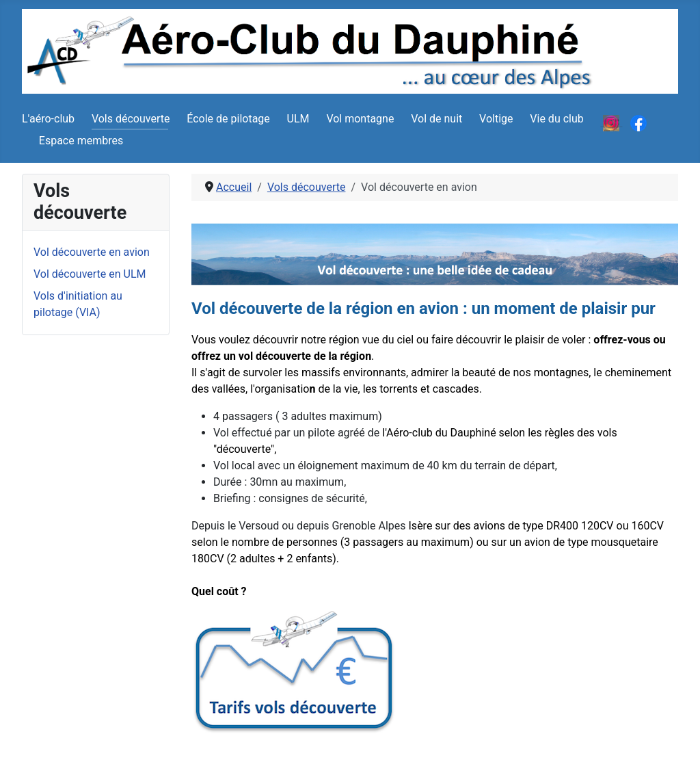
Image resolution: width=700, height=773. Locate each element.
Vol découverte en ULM (90, 274)
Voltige (496, 119)
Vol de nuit (436, 119)
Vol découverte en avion (92, 252)
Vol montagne (360, 119)
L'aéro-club (48, 119)
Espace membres (81, 141)
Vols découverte (131, 119)
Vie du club (556, 119)
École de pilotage (228, 119)
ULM (298, 119)
